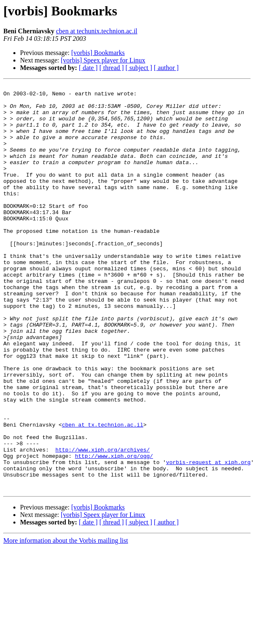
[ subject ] (139, 68)
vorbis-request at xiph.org (208, 538)
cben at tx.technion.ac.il (102, 493)
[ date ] (88, 68)
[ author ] (166, 68)
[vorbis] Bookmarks (98, 53)
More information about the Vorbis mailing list (66, 622)
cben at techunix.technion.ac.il (97, 31)
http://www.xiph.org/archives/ (103, 523)
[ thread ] (112, 68)
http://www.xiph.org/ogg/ (114, 531)
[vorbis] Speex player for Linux (103, 60)
